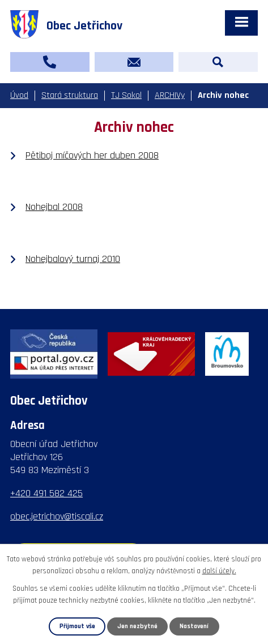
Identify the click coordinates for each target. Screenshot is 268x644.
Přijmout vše (77, 626)
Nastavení (194, 626)
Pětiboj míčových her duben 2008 (92, 155)
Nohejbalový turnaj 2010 (73, 259)
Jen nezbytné (137, 626)
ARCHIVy (170, 95)
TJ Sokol (126, 95)
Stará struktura (70, 95)
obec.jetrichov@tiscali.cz (57, 516)
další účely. (219, 571)
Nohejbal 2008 (54, 207)
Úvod (19, 95)
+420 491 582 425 (46, 493)
